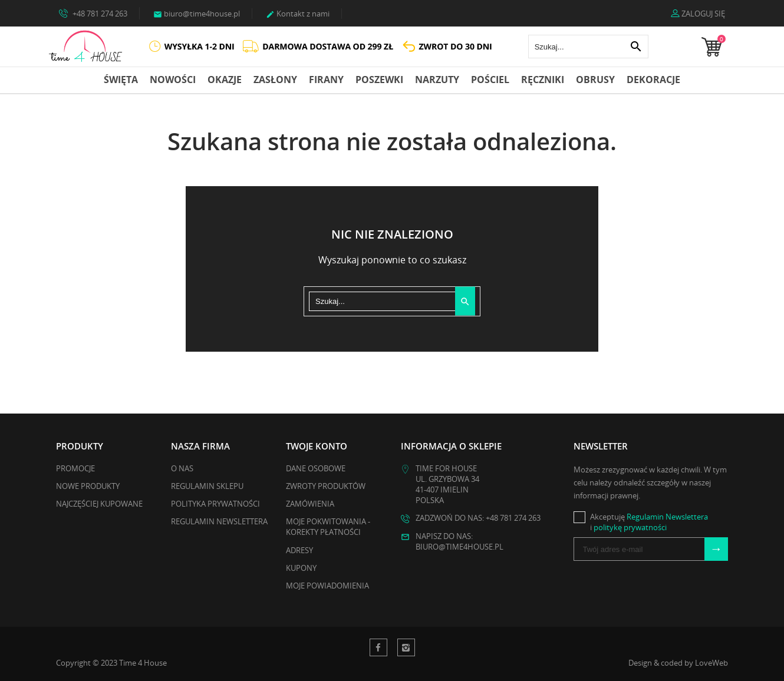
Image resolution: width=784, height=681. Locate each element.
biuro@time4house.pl (197, 14)
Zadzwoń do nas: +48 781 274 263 (478, 518)
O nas (182, 468)
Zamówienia (310, 504)
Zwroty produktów (326, 486)
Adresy (299, 550)
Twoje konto (317, 446)
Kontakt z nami (298, 14)
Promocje (75, 468)
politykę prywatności (630, 527)
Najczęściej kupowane (99, 504)
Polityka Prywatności (215, 504)
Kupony (301, 568)
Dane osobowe (316, 468)
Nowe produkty (88, 486)
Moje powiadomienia (327, 586)
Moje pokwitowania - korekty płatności (328, 527)
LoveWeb (711, 663)
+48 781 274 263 (93, 13)
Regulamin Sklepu (207, 486)
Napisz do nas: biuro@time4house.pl (459, 541)
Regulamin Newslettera (219, 521)
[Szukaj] (588, 47)
